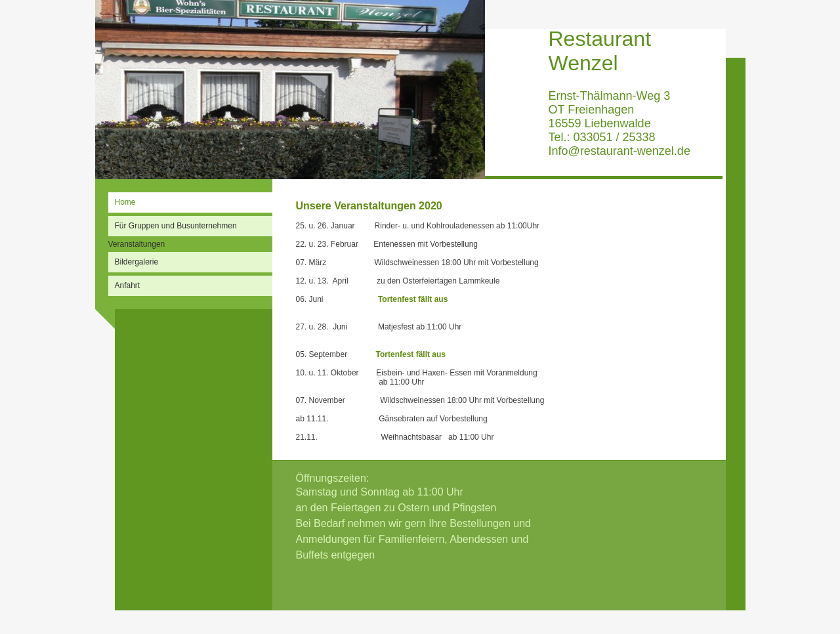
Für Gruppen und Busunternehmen (176, 226)
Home (125, 202)
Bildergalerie (137, 262)
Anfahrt (128, 285)
